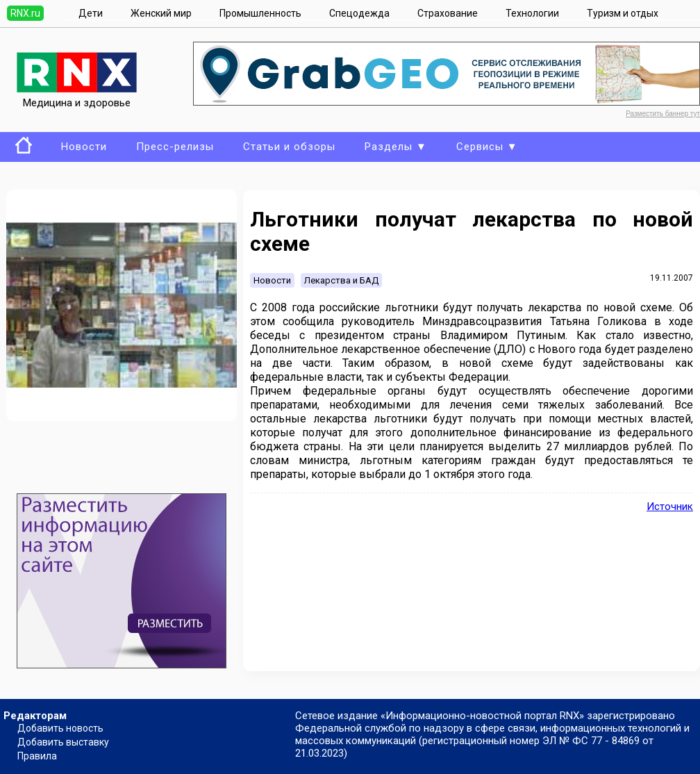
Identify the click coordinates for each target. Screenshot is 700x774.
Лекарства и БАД (341, 280)
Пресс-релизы (175, 147)
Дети (91, 13)
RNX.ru (25, 13)
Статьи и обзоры (289, 147)
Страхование (448, 13)
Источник (670, 507)
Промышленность (260, 13)
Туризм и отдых (623, 13)
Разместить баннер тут (663, 114)
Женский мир (161, 13)
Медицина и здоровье (77, 97)
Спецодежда (359, 13)
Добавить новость (60, 728)
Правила (37, 756)
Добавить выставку (63, 742)
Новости (84, 147)
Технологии (532, 13)
